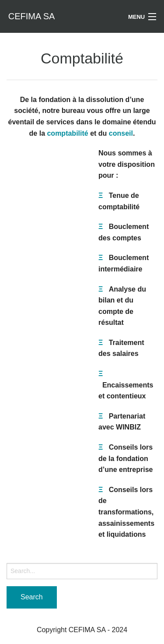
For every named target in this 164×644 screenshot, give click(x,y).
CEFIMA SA (32, 16)
